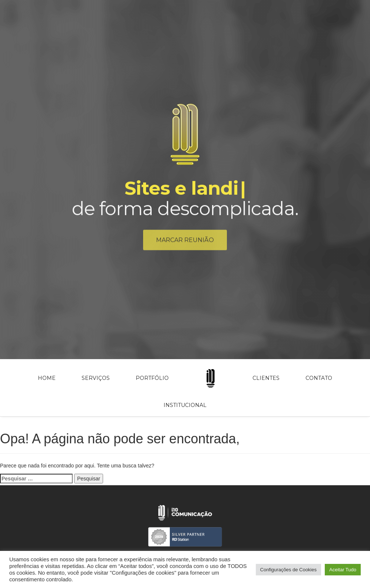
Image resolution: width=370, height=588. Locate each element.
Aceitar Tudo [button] (343, 570)
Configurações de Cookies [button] (288, 570)
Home (47, 378)
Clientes (266, 378)
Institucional (185, 405)
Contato (319, 378)
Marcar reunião (185, 241)
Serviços (96, 378)
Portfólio (152, 378)
